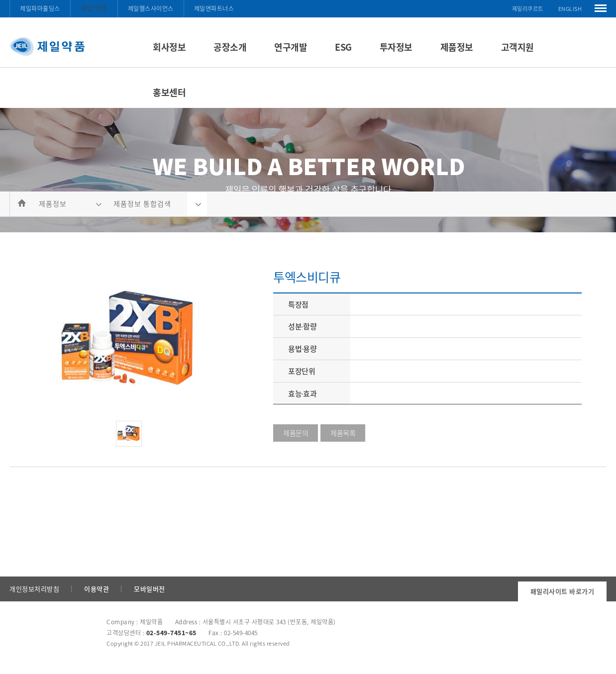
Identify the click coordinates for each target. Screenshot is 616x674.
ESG (343, 47)
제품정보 (457, 47)
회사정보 (169, 47)
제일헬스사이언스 (151, 8)
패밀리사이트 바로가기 (563, 591)
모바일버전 (150, 589)
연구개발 (291, 47)
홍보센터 (169, 92)
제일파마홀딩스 (40, 8)
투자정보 (396, 47)
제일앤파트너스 (214, 8)
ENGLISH (570, 9)
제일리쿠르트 (528, 9)
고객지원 (517, 47)
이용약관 (97, 589)
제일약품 (94, 8)
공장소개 (230, 47)
